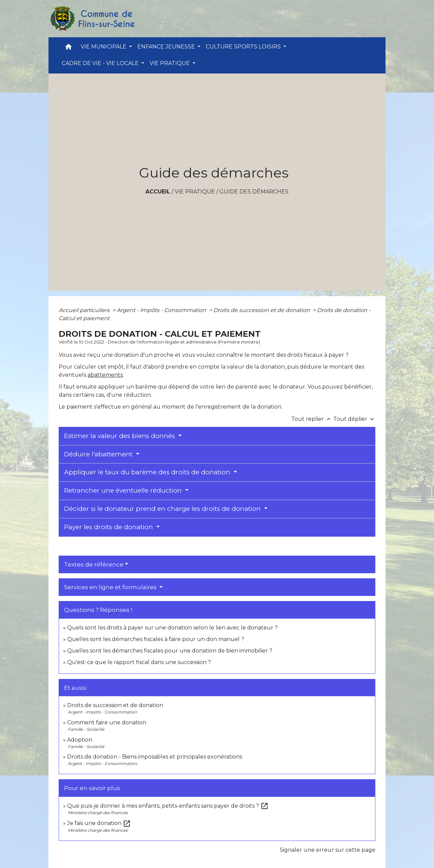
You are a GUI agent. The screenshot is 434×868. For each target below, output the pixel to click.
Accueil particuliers (85, 310)
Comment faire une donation (107, 722)
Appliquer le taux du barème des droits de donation (148, 472)
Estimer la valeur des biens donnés (120, 436)
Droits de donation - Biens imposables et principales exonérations (155, 757)
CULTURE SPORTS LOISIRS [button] (244, 47)
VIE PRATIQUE (195, 192)
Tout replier (312, 419)
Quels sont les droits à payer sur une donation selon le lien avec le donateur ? (172, 628)
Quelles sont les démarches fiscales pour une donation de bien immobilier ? (170, 651)
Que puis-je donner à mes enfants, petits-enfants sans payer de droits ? (168, 806)
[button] (68, 48)
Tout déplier (354, 419)
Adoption (80, 740)
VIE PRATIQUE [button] (170, 63)
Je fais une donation (99, 823)
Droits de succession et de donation (262, 310)
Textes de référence (94, 564)
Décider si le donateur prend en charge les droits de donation (163, 509)
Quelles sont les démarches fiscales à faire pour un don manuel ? (156, 639)
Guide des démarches (254, 192)
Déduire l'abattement (99, 454)
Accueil (158, 192)
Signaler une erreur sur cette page (328, 850)
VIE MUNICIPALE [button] (104, 47)
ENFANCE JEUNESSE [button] (167, 47)
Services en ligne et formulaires (111, 587)
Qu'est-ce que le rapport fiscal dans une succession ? (139, 662)
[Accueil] (92, 19)
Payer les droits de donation (109, 527)
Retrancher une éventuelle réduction (124, 490)
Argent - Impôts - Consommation (162, 310)
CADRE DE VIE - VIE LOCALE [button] (101, 63)
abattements (105, 375)
